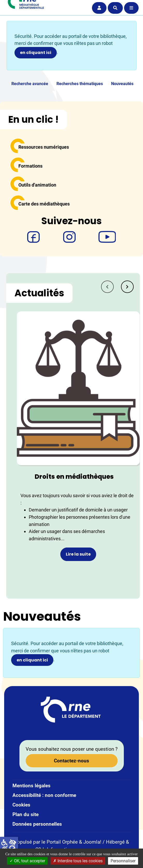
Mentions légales (31, 786)
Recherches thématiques (80, 84)
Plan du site (26, 814)
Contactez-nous (71, 761)
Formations (30, 166)
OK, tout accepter (27, 861)
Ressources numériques (44, 147)
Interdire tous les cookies (78, 861)
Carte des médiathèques (44, 204)
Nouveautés (122, 84)
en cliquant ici (36, 53)
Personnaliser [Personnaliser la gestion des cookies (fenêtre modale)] (123, 861)
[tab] (127, 287)
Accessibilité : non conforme (44, 795)
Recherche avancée (30, 84)
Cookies (21, 805)
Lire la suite (78, 554)
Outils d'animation (37, 185)
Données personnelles (37, 824)
